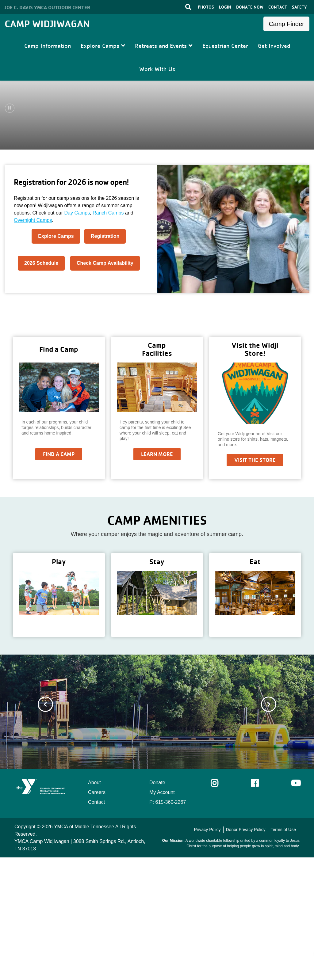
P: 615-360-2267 (168, 925)
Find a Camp (59, 577)
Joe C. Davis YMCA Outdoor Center (47, 7)
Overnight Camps (33, 343)
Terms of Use (283, 952)
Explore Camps (103, 46)
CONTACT (278, 7)
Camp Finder (286, 24)
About (94, 905)
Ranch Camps (108, 335)
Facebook (259, 906)
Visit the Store (255, 582)
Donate (157, 905)
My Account (162, 915)
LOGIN (225, 7)
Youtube (295, 906)
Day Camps (77, 335)
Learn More (157, 577)
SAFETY (299, 7)
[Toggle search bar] (188, 7)
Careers (97, 915)
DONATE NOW (250, 7)
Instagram (219, 906)
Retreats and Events (164, 46)
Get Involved (274, 46)
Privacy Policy (207, 952)
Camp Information (48, 46)
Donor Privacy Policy (245, 952)
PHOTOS (206, 7)
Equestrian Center (225, 46)
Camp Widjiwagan (47, 24)
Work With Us (157, 69)
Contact (96, 925)
